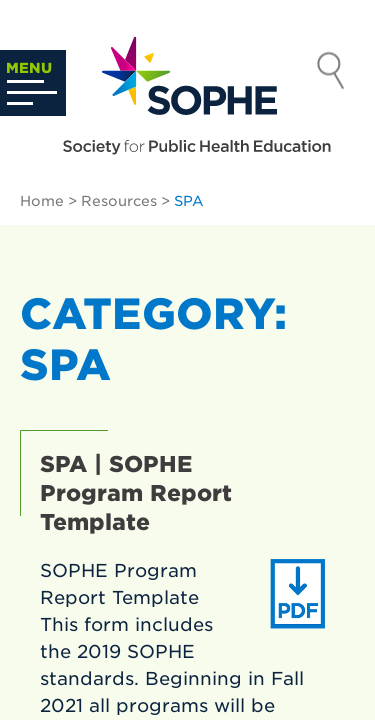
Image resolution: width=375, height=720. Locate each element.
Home (42, 201)
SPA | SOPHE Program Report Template (136, 493)
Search (331, 73)
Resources (119, 201)
